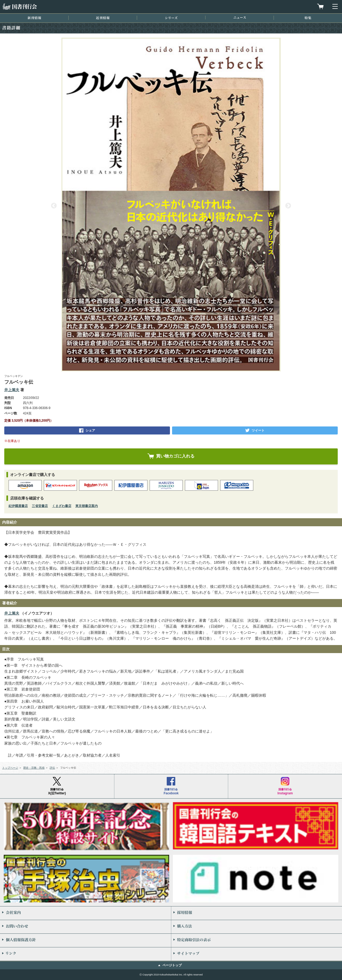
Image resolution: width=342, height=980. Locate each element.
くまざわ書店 (62, 506)
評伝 (52, 768)
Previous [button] (54, 206)
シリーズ (171, 18)
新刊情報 (34, 18)
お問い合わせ (85, 927)
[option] (171, 205)
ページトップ (172, 965)
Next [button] (288, 206)
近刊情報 (103, 18)
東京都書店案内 (87, 506)
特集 (308, 18)
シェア (90, 430)
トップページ (10, 768)
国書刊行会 (20, 7)
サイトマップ (257, 954)
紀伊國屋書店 (18, 506)
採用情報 (257, 913)
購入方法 (257, 927)
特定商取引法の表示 (257, 940)
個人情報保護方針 (85, 940)
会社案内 (85, 913)
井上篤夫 (12, 390)
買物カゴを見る (320, 6)
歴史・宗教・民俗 (34, 768)
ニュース (240, 18)
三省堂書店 (40, 506)
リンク (85, 954)
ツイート (258, 430)
